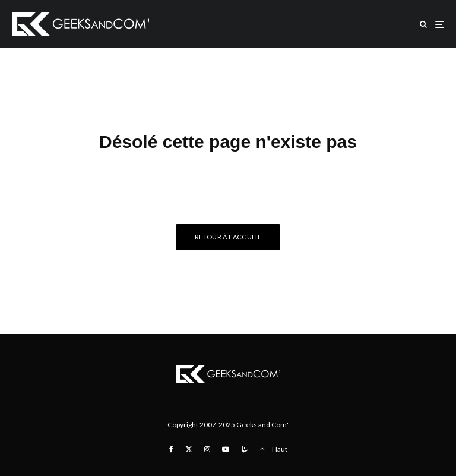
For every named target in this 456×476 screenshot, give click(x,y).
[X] (189, 449)
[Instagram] (207, 449)
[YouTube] (226, 449)
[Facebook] (171, 449)
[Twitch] (245, 449)
